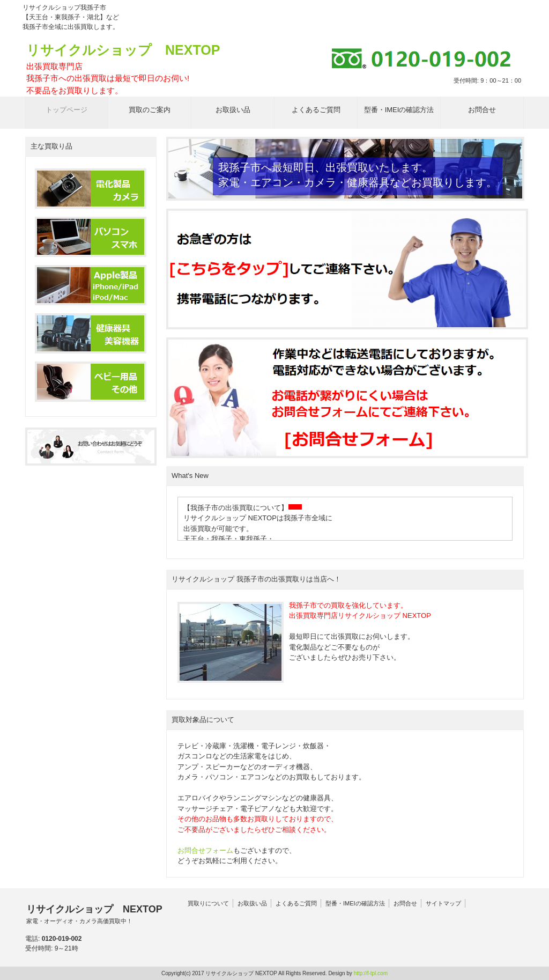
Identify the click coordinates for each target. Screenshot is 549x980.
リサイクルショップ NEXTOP (123, 69)
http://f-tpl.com (371, 973)
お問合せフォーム (205, 850)
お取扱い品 (252, 903)
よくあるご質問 (296, 903)
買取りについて (208, 903)
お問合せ (405, 903)
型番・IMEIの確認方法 (355, 903)
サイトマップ (443, 903)
